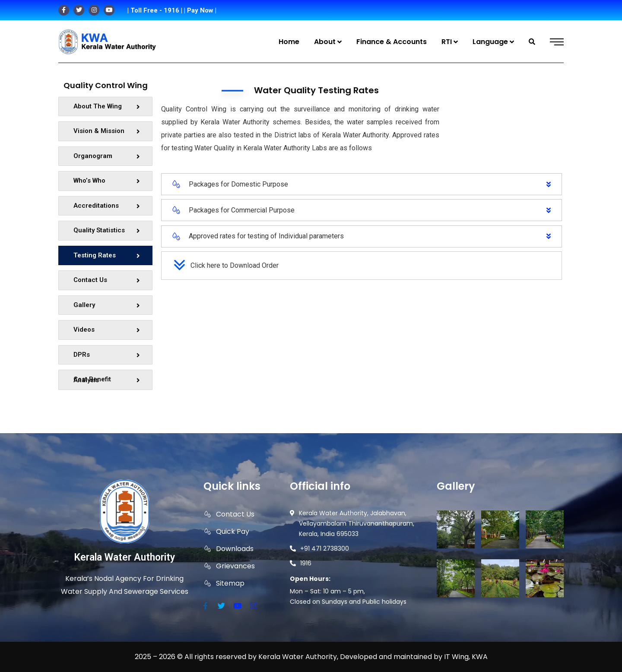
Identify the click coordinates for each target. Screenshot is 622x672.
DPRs (107, 355)
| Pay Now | (200, 10)
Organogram (107, 156)
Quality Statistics (107, 230)
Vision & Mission (107, 131)
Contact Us (107, 280)
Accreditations (107, 206)
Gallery (107, 305)
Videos (107, 330)
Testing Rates (107, 255)
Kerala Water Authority (124, 557)
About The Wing (107, 106)
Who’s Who (107, 181)
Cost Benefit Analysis (107, 380)
